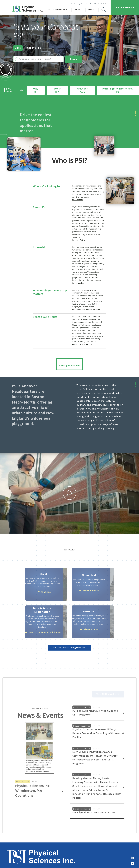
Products (80, 9)
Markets (93, 9)
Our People (78, 196)
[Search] (105, 9)
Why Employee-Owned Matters (86, 306)
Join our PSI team (125, 6)
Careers (119, 849)
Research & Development (60, 9)
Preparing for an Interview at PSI (117, 87)
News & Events (96, 3)
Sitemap (135, 862)
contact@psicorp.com (80, 862)
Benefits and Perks (82, 341)
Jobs (18, 48)
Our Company (77, 3)
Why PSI (37, 87)
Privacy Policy (97, 862)
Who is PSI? (57, 87)
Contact (105, 3)
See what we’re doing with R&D (69, 645)
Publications (86, 3)
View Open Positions (70, 362)
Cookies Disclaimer (123, 862)
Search (72, 58)
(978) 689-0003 (65, 862)
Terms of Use (109, 862)
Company (93, 849)
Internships (32, 48)
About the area (81, 87)
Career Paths (79, 236)
